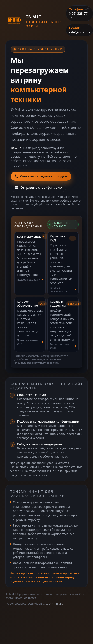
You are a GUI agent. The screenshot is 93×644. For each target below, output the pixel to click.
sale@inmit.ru (79, 32)
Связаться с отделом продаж (41, 176)
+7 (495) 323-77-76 (79, 13)
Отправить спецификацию (38, 187)
